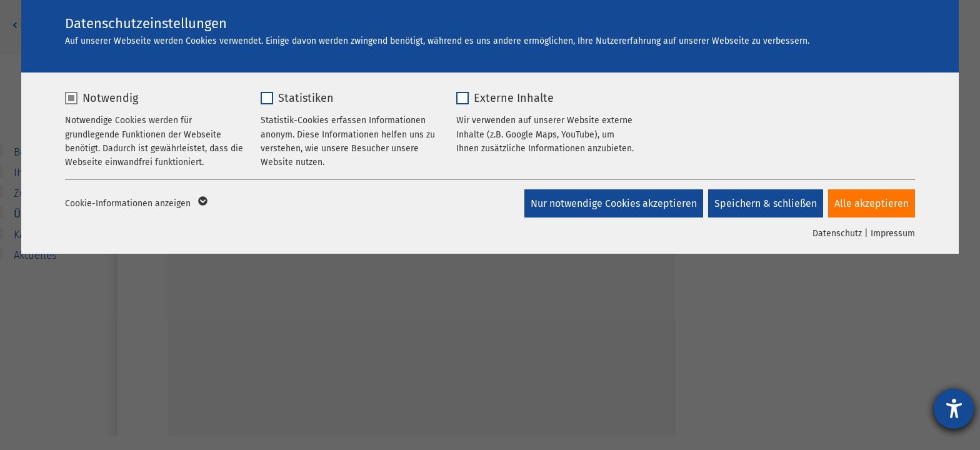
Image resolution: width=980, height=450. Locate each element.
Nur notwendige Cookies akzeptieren (611, 203)
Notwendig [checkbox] (110, 98)
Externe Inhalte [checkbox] (514, 98)
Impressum (893, 233)
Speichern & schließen (764, 203)
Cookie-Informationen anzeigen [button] (135, 204)
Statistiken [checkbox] (306, 98)
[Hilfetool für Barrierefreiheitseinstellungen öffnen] (954, 409)
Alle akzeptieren (872, 203)
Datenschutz (837, 233)
